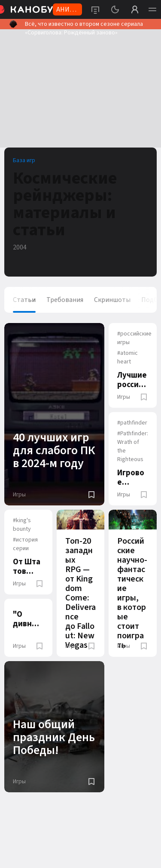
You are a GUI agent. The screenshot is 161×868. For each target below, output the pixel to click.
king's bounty (22, 525)
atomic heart (128, 357)
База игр (24, 160)
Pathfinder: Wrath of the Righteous (133, 446)
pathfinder (132, 423)
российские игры (134, 338)
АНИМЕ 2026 (67, 10)
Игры (19, 495)
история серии (25, 544)
